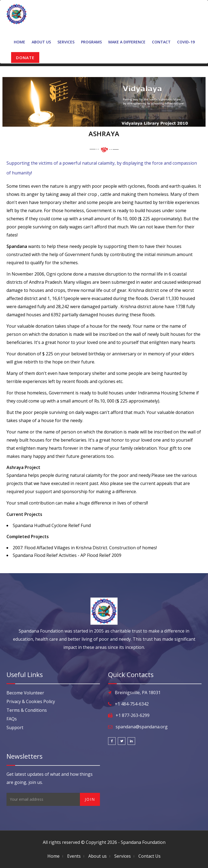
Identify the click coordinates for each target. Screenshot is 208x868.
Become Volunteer (25, 693)
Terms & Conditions (27, 710)
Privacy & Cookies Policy (31, 701)
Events (74, 856)
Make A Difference (127, 42)
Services (66, 42)
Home (19, 42)
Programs (91, 42)
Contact (161, 42)
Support (15, 727)
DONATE (25, 58)
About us (97, 856)
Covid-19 (186, 42)
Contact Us (149, 856)
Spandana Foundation (143, 842)
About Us (41, 42)
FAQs (12, 719)
